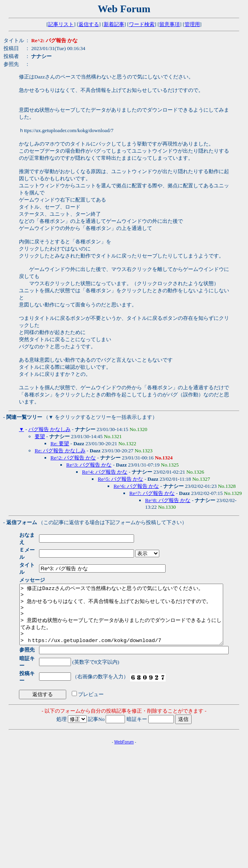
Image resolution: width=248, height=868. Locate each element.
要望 (40, 436)
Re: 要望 (60, 443)
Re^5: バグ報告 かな (120, 479)
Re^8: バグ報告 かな (168, 500)
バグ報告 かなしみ (49, 429)
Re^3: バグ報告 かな (89, 465)
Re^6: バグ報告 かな (136, 486)
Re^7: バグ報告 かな (152, 493)
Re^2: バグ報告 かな (73, 458)
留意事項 (170, 24)
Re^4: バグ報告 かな (105, 472)
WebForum (124, 725)
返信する (89, 24)
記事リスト (61, 24)
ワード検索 (142, 24)
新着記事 (114, 24)
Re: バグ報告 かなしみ (60, 451)
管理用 (192, 24)
